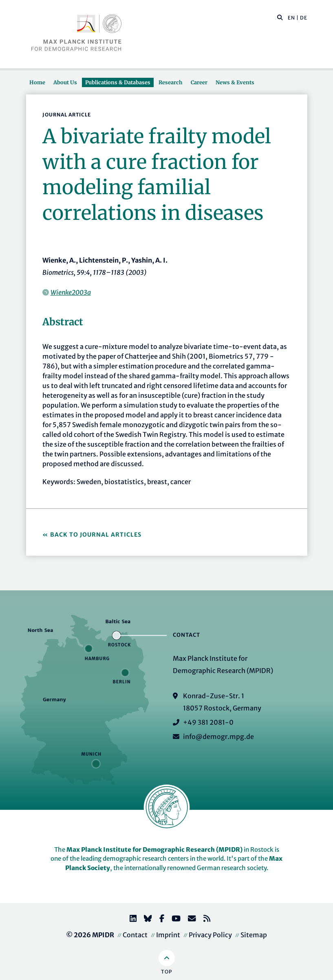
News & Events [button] (235, 82)
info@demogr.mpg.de (218, 737)
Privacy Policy (210, 935)
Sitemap (254, 935)
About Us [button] (65, 82)
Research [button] (171, 82)
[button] (280, 17)
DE (304, 18)
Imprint (168, 935)
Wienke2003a (71, 292)
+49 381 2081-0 (208, 722)
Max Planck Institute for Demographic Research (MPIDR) (154, 850)
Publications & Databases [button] (118, 82)
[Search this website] (276, 18)
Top (166, 972)
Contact (135, 935)
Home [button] (37, 82)
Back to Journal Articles (96, 535)
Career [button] (199, 82)
